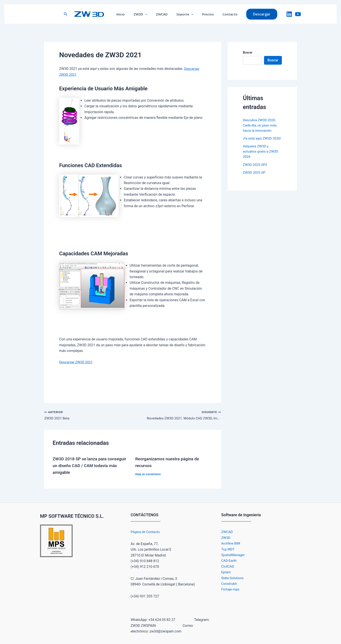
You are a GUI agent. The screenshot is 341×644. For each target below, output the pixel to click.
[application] (148, 14)
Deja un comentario (149, 474)
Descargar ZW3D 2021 (77, 362)
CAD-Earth (229, 561)
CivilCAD (228, 566)
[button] (72, 14)
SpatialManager (233, 555)
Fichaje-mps (231, 589)
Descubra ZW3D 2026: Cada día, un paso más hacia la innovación (260, 125)
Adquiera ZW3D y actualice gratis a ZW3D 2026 (261, 157)
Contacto (225, 14)
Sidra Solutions (233, 578)
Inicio (126, 14)
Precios (205, 14)
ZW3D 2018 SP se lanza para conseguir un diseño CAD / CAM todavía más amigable (91, 466)
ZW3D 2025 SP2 (256, 170)
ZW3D (144, 14)
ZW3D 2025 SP (255, 177)
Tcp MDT (228, 549)
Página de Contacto (146, 532)
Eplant (226, 572)
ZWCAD (163, 14)
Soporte (184, 14)
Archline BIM (231, 543)
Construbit (229, 583)
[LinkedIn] (289, 14)
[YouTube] (298, 14)
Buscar (248, 52)
